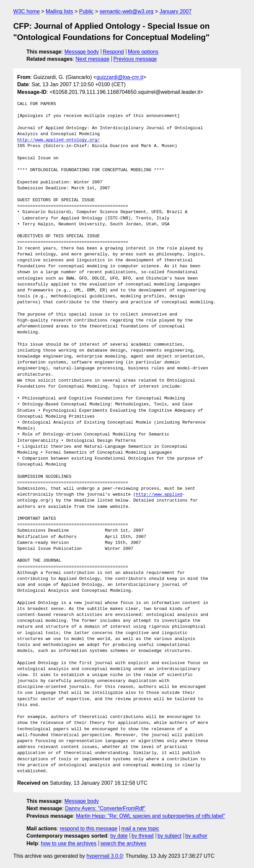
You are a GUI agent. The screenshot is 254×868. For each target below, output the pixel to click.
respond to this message (88, 829)
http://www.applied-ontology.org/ (59, 140)
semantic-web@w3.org (127, 11)
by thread (143, 836)
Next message (93, 59)
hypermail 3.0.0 (104, 856)
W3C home (26, 11)
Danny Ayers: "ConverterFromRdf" (105, 808)
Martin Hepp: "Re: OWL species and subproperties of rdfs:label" (150, 816)
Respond (113, 52)
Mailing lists (59, 11)
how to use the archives (69, 843)
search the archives (124, 843)
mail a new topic (140, 829)
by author (196, 836)
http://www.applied (159, 495)
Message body (82, 52)
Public (86, 11)
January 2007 (175, 11)
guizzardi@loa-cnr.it (120, 77)
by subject (169, 836)
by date (119, 836)
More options (143, 52)
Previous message (135, 59)
